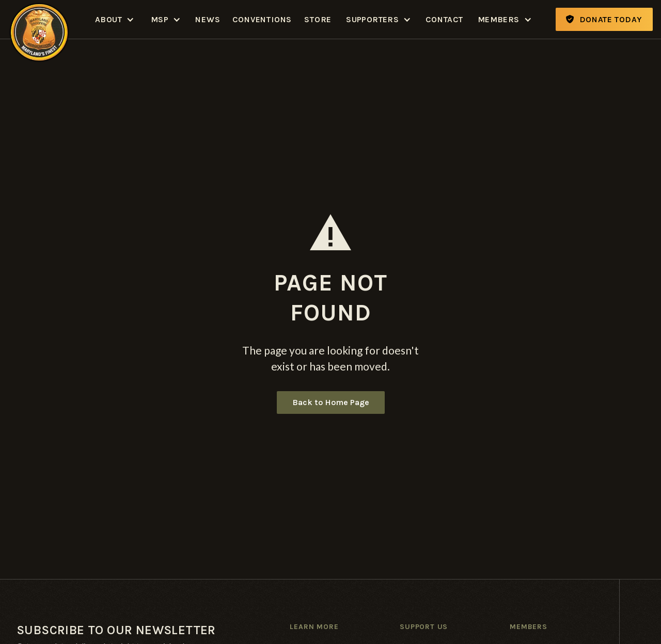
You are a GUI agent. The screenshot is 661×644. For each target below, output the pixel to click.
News (208, 19)
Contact (444, 19)
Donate (604, 19)
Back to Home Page (331, 402)
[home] (39, 19)
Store (318, 19)
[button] (115, 19)
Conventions (262, 19)
